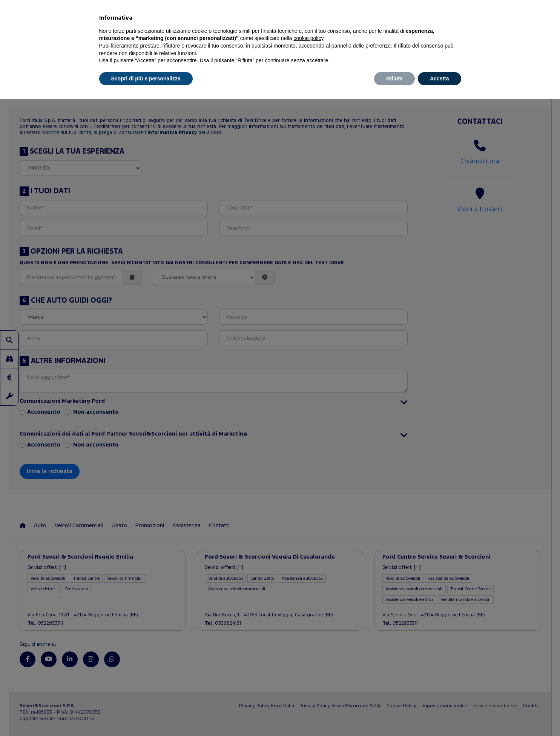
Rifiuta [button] (394, 79)
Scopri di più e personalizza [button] (146, 79)
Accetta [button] (440, 79)
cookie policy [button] (308, 38)
